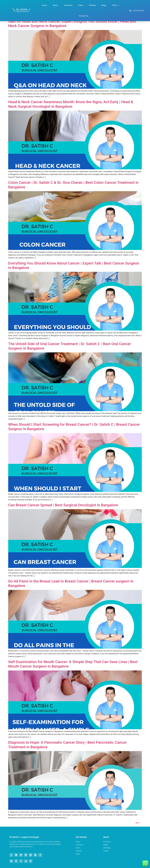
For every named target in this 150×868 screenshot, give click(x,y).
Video (81, 5)
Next (139, 823)
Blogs (104, 5)
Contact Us (83, 16)
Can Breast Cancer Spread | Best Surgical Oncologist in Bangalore (63, 505)
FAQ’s (116, 5)
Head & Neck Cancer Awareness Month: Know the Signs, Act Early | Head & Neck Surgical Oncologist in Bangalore (71, 104)
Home (44, 5)
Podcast (92, 5)
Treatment (68, 5)
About (55, 5)
